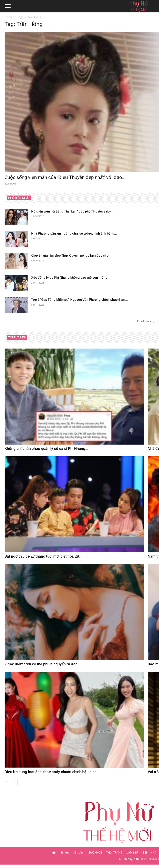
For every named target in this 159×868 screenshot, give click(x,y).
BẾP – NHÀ (150, 852)
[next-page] (15, 782)
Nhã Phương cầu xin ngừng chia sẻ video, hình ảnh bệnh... (74, 233)
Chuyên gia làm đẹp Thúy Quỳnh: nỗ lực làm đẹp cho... (71, 255)
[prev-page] (7, 782)
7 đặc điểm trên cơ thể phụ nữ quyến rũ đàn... (42, 664)
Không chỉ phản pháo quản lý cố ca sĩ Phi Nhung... (46, 449)
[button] (8, 6)
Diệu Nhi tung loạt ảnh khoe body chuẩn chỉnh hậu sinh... (52, 772)
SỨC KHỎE (95, 852)
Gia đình (79, 852)
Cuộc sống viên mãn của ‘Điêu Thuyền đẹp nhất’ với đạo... (65, 177)
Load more (146, 321)
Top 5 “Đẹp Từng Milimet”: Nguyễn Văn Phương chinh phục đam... (80, 300)
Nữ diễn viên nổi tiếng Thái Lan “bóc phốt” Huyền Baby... (72, 211)
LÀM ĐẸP (133, 852)
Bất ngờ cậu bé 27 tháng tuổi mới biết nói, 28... (43, 556)
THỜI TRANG (114, 852)
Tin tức (65, 852)
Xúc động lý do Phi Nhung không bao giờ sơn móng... (71, 278)
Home (9, 17)
